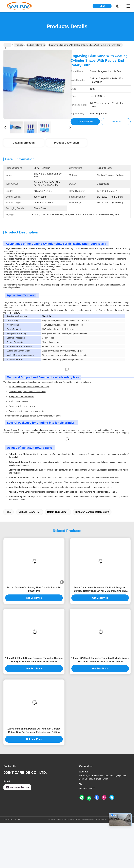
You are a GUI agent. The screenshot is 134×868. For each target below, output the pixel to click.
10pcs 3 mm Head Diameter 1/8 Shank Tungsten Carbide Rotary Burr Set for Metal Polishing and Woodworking (100, 589)
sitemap (17, 819)
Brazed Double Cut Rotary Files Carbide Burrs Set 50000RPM (34, 589)
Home (7, 45)
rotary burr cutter (57, 512)
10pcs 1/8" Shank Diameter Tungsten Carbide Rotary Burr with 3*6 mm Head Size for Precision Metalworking (100, 660)
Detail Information (24, 143)
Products (19, 45)
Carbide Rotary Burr (36, 45)
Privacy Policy (8, 819)
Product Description (66, 143)
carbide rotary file (29, 512)
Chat (102, 6)
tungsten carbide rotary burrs (92, 512)
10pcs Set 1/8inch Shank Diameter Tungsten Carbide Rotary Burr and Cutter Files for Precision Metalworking (34, 660)
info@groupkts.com (17, 787)
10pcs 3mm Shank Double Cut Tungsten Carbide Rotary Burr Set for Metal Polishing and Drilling (34, 730)
